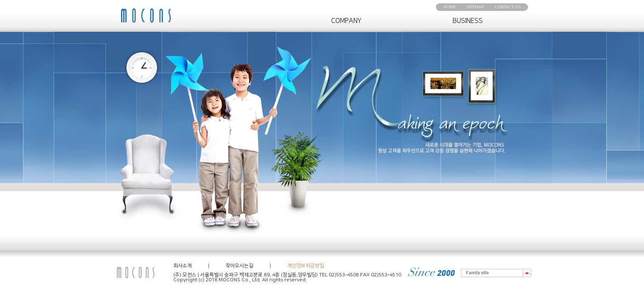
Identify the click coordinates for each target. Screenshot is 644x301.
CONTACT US (507, 7)
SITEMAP (475, 7)
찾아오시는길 (240, 266)
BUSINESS (468, 21)
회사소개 (183, 266)
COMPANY (346, 21)
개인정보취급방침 (306, 266)
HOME (450, 7)
